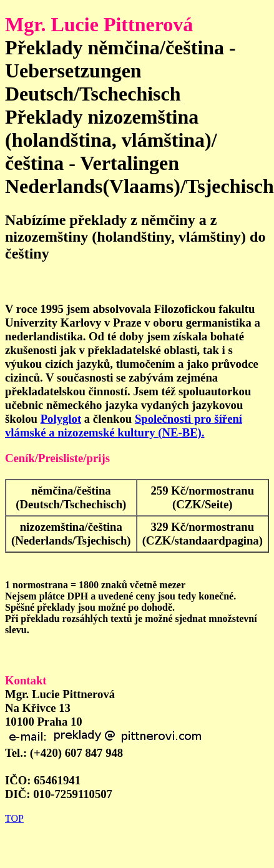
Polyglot (61, 419)
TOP (14, 818)
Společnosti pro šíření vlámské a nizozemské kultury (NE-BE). (124, 426)
